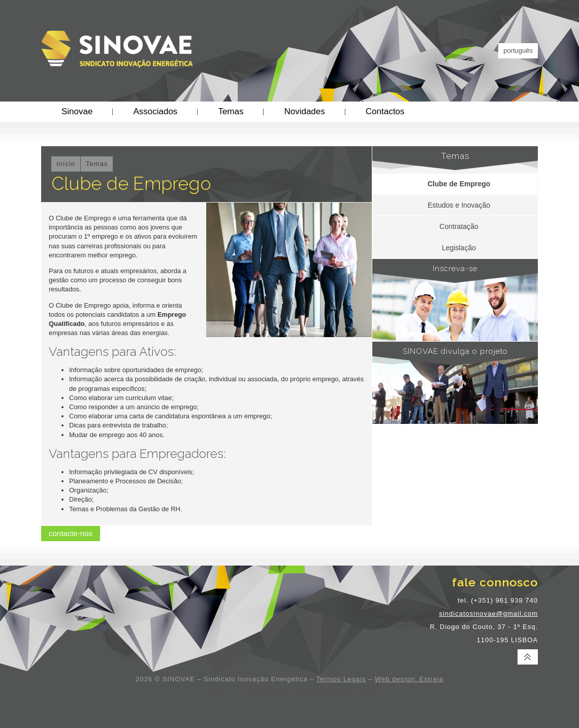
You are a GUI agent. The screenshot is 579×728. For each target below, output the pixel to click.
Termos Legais (341, 679)
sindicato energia (268, 691)
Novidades (304, 111)
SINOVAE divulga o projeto (455, 351)
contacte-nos (71, 533)
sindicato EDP (224, 691)
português (518, 51)
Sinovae (77, 111)
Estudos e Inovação (459, 205)
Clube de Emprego (459, 184)
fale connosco (495, 582)
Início (66, 164)
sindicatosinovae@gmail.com (488, 614)
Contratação (459, 226)
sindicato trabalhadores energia (333, 691)
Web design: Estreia (409, 679)
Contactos (385, 111)
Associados (155, 111)
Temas (231, 111)
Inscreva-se (455, 269)
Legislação (459, 248)
